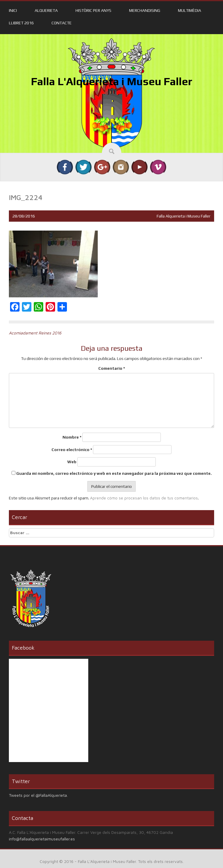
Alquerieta (46, 10)
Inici (13, 10)
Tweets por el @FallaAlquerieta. (38, 795)
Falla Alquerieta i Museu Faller (184, 216)
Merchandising (145, 10)
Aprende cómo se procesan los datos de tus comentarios (144, 498)
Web (72, 462)
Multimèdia (190, 10)
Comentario (112, 368)
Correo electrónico (72, 450)
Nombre (72, 437)
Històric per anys (93, 10)
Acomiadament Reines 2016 (35, 333)
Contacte (62, 23)
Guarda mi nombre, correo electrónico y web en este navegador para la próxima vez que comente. (114, 473)
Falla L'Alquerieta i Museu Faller (111, 81)
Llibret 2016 (21, 23)
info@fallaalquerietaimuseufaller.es (42, 839)
